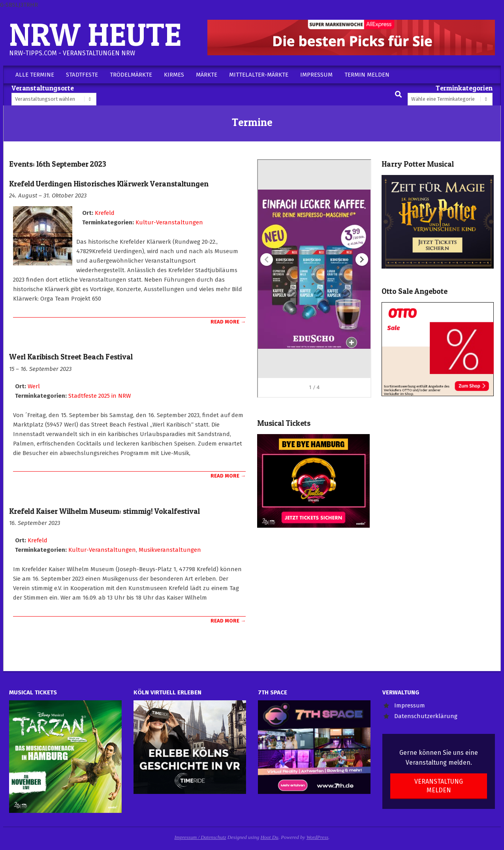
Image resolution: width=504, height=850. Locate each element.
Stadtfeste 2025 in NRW (100, 396)
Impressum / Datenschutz (200, 837)
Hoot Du (269, 837)
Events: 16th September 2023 (58, 164)
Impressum (410, 705)
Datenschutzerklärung (426, 716)
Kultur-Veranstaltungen (169, 222)
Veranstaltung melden (439, 786)
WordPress (318, 837)
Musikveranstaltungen (170, 550)
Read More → (228, 322)
